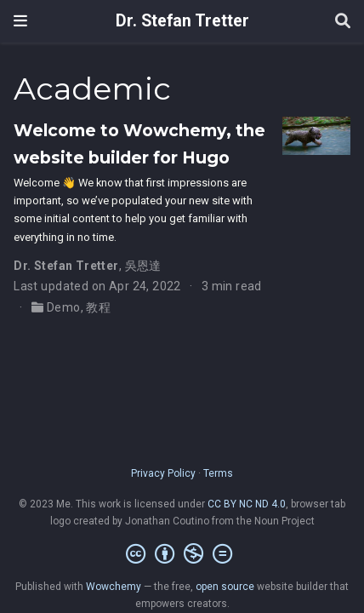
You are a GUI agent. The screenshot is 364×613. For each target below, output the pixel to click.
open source (225, 587)
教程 (98, 307)
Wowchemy (114, 587)
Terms (218, 473)
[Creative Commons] (182, 554)
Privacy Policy (163, 473)
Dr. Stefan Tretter (182, 21)
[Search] (343, 22)
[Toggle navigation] (20, 21)
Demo (64, 307)
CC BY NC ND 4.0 (247, 504)
